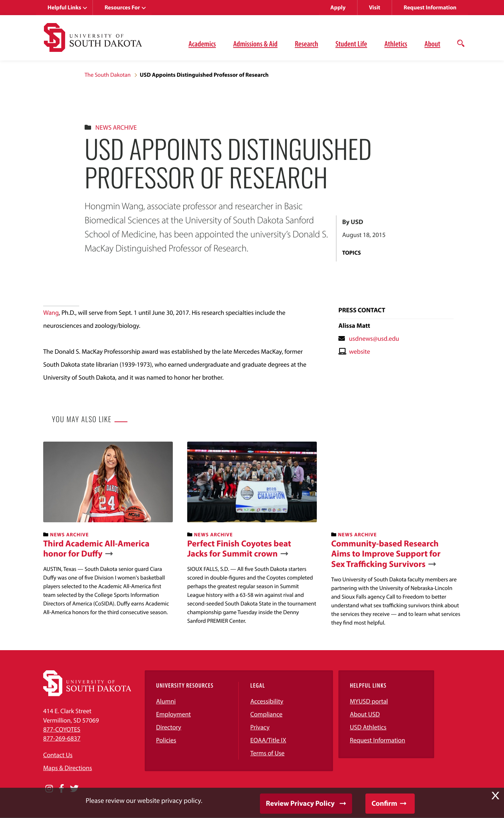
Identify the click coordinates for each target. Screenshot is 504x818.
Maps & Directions (68, 768)
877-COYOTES (62, 729)
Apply (338, 8)
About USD (365, 714)
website (359, 351)
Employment (174, 714)
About (432, 44)
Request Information (430, 8)
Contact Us (58, 755)
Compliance (266, 714)
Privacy (260, 727)
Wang (51, 312)
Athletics (396, 44)
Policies (166, 740)
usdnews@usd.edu (374, 338)
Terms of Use (267, 753)
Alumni (166, 701)
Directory (169, 727)
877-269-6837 (62, 738)
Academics (202, 44)
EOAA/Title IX (268, 740)
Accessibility (267, 701)
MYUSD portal (369, 701)
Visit (375, 8)
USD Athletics (368, 727)
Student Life (351, 44)
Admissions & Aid (255, 44)
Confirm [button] (384, 803)
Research (307, 44)
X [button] (495, 796)
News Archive (116, 127)
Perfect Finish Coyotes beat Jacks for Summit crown (239, 549)
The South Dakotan (108, 75)
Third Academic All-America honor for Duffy (96, 549)
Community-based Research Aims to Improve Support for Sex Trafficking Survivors (386, 554)
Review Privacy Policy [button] (300, 803)
